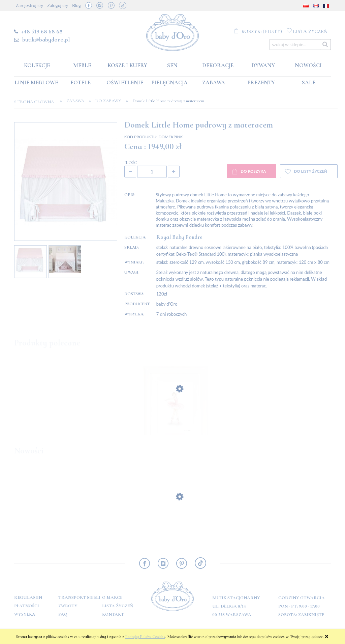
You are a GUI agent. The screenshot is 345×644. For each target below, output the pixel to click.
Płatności (27, 606)
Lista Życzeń (118, 606)
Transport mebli (79, 597)
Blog (76, 5)
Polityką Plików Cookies (145, 637)
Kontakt (113, 614)
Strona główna (36, 102)
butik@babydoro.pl (46, 39)
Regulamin (28, 597)
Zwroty (68, 606)
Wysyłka (25, 614)
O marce (112, 597)
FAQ (63, 614)
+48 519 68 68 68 (42, 31)
